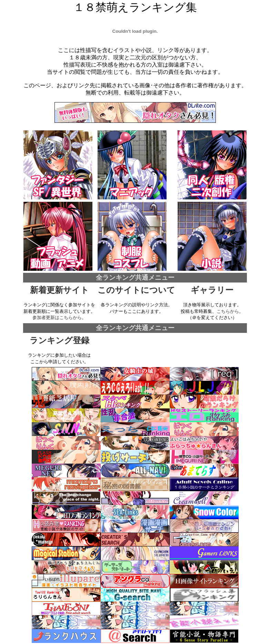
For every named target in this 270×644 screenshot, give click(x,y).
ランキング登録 (59, 340)
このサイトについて (136, 290)
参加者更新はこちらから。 (59, 318)
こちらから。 (230, 311)
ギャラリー (212, 290)
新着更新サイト (59, 290)
